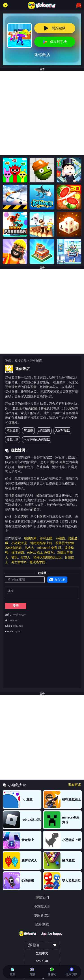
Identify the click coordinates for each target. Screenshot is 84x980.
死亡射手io (19, 562)
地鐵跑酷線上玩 (41, 543)
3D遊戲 (28, 430)
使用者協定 (42, 915)
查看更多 (75, 785)
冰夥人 (26, 557)
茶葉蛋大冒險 (65, 543)
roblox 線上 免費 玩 (41, 552)
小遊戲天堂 (19, 543)
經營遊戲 (44, 430)
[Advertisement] (42, 113)
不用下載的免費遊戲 (37, 439)
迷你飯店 (36, 361)
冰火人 (30, 548)
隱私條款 (42, 924)
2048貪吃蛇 (13, 548)
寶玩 (15, 557)
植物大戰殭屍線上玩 (47, 557)
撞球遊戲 (18, 552)
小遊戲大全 (42, 906)
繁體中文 (42, 953)
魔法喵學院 (37, 562)
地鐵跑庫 (30, 538)
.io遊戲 (60, 538)
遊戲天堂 (13, 439)
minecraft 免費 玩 (50, 548)
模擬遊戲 (21, 361)
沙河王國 (46, 538)
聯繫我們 (42, 897)
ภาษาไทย (42, 961)
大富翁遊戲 (62, 430)
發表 (16, 606)
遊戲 (8, 361)
